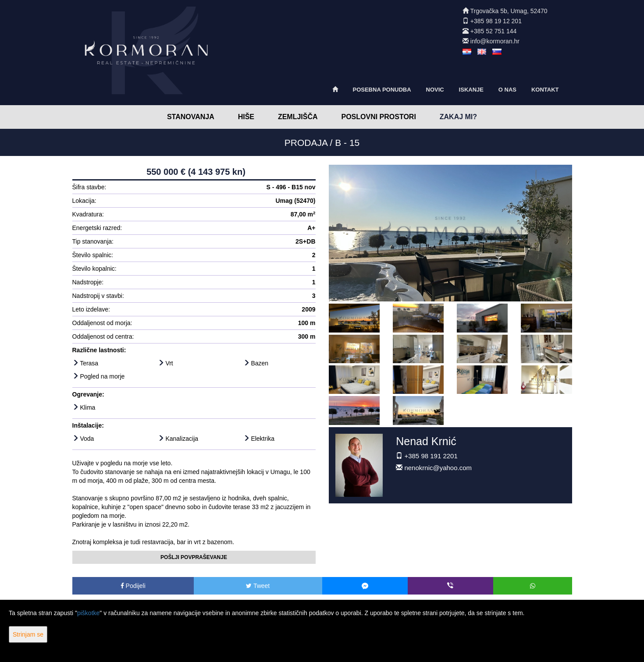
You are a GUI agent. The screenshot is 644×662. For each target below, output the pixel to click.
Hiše (246, 117)
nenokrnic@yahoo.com (438, 468)
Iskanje (471, 90)
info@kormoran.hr (495, 41)
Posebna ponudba (382, 90)
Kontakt (545, 90)
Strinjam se (28, 634)
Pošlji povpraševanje (194, 557)
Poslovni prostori (378, 117)
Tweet (258, 586)
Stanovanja (191, 117)
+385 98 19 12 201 (496, 21)
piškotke (88, 613)
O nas (507, 90)
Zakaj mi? (458, 117)
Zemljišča (298, 117)
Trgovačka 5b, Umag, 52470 (509, 11)
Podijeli (133, 586)
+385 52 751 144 (494, 31)
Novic (435, 90)
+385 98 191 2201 (431, 456)
